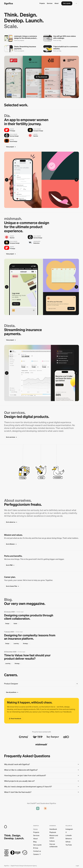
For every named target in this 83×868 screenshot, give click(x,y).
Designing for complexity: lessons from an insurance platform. (30, 637)
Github (68, 842)
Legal (77, 866)
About (56, 3)
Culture (52, 841)
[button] (67, 3)
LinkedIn (69, 835)
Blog (35, 842)
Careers (36, 854)
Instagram (69, 829)
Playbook (53, 832)
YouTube (69, 845)
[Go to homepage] (8, 3)
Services (50, 3)
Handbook (53, 829)
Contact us (37, 851)
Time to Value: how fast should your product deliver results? (27, 657)
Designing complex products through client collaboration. (29, 617)
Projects (42, 3)
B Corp (36, 848)
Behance (69, 839)
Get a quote (37, 845)
